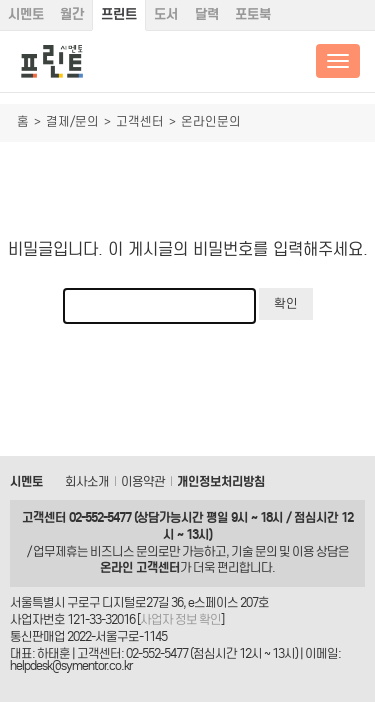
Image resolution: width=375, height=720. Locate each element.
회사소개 (87, 481)
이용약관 (143, 481)
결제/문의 (72, 121)
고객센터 (140, 121)
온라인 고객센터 (140, 567)
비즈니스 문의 (124, 551)
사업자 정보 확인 (180, 619)
